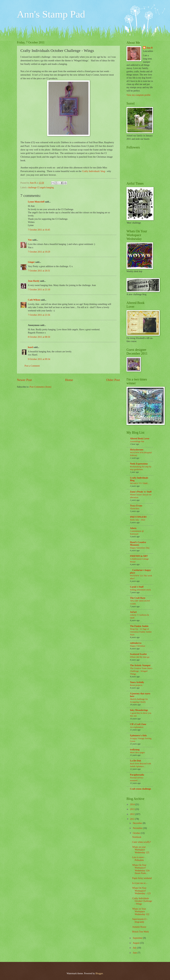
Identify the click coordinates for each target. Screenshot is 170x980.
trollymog (135, 750)
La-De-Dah (135, 761)
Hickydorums (137, 450)
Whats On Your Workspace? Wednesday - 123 (141, 891)
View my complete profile (138, 95)
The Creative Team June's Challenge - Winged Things (141, 671)
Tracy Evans (136, 506)
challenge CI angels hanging (41, 187)
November (138, 828)
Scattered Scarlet (138, 654)
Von (30, 240)
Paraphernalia (137, 775)
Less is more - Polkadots (139, 859)
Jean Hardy (34, 281)
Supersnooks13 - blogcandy (140, 921)
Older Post (113, 380)
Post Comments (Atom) (40, 387)
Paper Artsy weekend (142, 878)
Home (69, 380)
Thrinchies (135, 508)
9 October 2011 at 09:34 (39, 359)
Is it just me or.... (140, 883)
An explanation (137, 727)
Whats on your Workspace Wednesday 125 (141, 850)
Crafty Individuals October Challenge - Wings (142, 901)
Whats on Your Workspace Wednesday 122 (141, 912)
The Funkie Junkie (139, 626)
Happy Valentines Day (140, 548)
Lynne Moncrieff (36, 202)
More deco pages (137, 752)
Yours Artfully (137, 682)
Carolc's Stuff (137, 587)
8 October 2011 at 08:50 (39, 337)
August (136, 943)
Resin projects (136, 685)
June (135, 953)
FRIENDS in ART (139, 556)
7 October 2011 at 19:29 (39, 252)
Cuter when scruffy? (141, 842)
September (138, 938)
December (138, 823)
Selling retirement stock (140, 590)
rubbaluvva (136, 643)
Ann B (149, 48)
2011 (133, 819)
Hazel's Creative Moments (138, 544)
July (135, 948)
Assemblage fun (137, 441)
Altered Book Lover (140, 439)
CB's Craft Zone (138, 724)
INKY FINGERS (138, 517)
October (137, 833)
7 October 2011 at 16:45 (39, 230)
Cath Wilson (34, 300)
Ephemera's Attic (138, 735)
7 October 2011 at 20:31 (39, 271)
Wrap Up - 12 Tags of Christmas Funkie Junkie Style (141, 632)
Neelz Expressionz (139, 464)
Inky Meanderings (139, 710)
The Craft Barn (138, 598)
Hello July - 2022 (138, 520)
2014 (133, 804)
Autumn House (139, 927)
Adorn (133, 528)
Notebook (137, 837)
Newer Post (24, 380)
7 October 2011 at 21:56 (39, 315)
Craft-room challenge (141, 789)
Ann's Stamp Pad (51, 14)
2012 (133, 814)
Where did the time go (140, 657)
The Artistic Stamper (140, 665)
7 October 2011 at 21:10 (39, 290)
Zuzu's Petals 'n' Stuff (141, 492)
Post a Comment (32, 366)
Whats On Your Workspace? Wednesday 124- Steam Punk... (141, 869)
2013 (133, 809)
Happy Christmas (138, 646)
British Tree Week (140, 932)
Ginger (31, 262)
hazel (30, 347)
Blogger (99, 973)
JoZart (133, 612)
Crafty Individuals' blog (94, 171)
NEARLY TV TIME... (140, 483)
